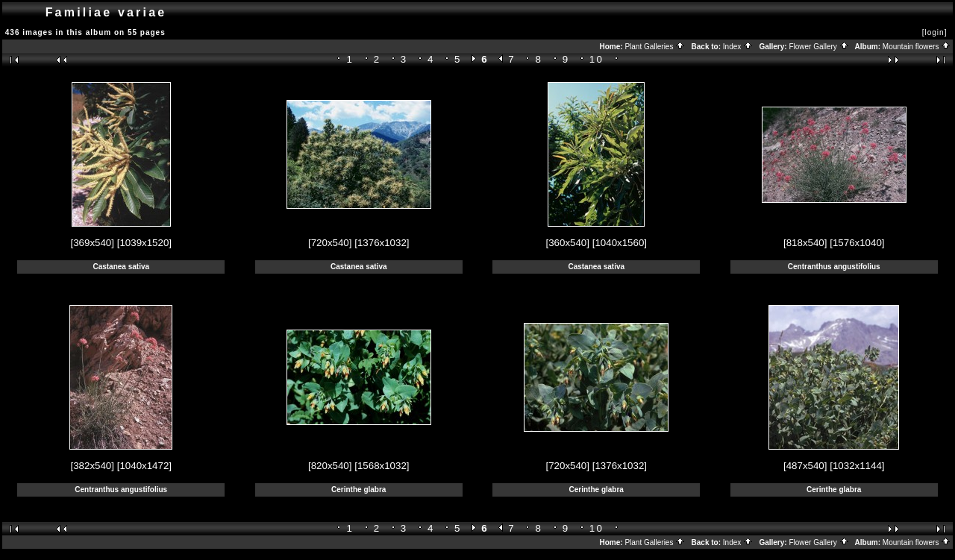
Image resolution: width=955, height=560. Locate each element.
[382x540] (92, 466)
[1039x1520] (144, 243)
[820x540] (330, 466)
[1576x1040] (857, 243)
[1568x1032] (382, 466)
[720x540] (330, 243)
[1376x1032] (382, 243)
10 (597, 59)
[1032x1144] (857, 466)
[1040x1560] (620, 243)
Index (738, 47)
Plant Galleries (655, 47)
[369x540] (92, 243)
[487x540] (805, 466)
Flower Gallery (818, 47)
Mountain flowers (917, 47)
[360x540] (567, 243)
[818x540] (805, 243)
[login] (935, 32)
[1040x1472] (144, 466)
